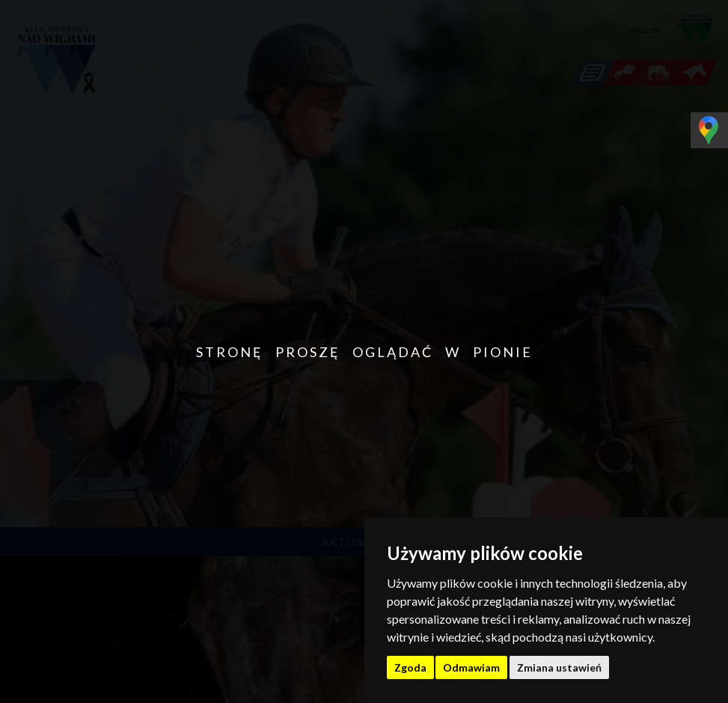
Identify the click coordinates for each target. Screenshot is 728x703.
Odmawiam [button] (471, 667)
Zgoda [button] (410, 667)
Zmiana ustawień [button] (559, 667)
